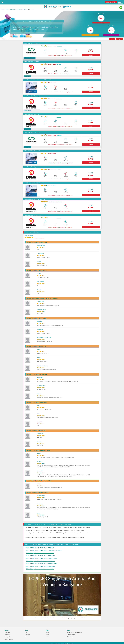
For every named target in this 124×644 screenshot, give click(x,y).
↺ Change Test (119, 39)
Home (2, 10)
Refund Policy (8, 635)
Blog (26, 637)
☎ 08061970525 (111, 2)
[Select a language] (120, 2)
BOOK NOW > (91, 55)
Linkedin (48, 637)
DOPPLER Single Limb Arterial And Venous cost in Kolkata (41, 566)
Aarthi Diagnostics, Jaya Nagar (32, 133)
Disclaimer (28, 635)
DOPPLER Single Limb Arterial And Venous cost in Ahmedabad (42, 564)
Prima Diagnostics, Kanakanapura (33, 215)
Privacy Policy (8, 637)
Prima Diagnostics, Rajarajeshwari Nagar (34, 199)
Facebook (48, 632)
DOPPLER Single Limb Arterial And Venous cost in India (40, 569)
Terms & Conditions (9, 639)
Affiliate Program (70, 637)
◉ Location (112, 39)
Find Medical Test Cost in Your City (74, 632)
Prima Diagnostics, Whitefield (31, 114)
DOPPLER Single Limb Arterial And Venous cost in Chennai (41, 556)
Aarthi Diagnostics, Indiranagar (32, 43)
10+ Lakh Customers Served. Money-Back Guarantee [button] (37, 21)
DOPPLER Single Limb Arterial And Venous (19, 10)
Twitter (47, 635)
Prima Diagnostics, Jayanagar (31, 62)
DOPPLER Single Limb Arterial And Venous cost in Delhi (40, 548)
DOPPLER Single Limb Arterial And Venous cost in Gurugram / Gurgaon (44, 550)
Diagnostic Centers (71, 635)
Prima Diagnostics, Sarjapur (31, 167)
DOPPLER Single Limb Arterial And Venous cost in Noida (40, 553)
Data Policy (7, 632)
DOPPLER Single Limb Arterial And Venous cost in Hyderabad (41, 558)
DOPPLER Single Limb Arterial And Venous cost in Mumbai (41, 561)
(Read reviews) (59, 46)
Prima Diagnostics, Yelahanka (31, 96)
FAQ (26, 632)
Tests (7, 10)
